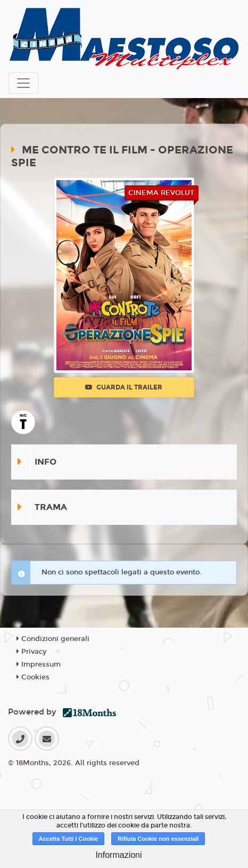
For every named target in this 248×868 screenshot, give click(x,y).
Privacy (31, 652)
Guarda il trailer (124, 387)
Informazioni (118, 855)
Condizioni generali (53, 639)
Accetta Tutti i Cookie (69, 839)
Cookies (33, 677)
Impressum (39, 664)
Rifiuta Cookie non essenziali (158, 839)
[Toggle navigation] (23, 83)
